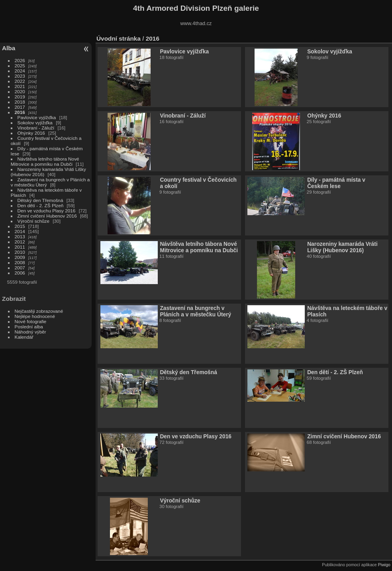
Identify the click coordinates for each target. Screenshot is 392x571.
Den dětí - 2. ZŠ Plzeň (41, 205)
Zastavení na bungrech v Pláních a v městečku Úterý (195, 311)
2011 (20, 247)
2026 (20, 60)
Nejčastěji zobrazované (39, 311)
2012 (20, 242)
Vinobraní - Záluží (37, 128)
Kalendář (24, 337)
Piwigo (384, 565)
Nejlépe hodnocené (35, 316)
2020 (20, 91)
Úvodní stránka (119, 38)
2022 (20, 81)
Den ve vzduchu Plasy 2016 (47, 211)
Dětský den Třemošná (40, 200)
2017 (20, 107)
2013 (20, 236)
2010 (20, 252)
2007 (20, 268)
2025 (20, 66)
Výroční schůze (33, 221)
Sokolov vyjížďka (35, 123)
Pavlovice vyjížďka (37, 117)
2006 (20, 273)
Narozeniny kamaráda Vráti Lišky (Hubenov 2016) (342, 247)
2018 (20, 102)
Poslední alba (29, 327)
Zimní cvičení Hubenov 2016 (47, 216)
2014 (20, 231)
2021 (20, 86)
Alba (9, 48)
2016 (20, 112)
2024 (20, 71)
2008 (20, 262)
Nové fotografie (31, 321)
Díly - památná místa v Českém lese (336, 183)
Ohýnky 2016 (31, 133)
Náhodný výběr (30, 332)
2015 (20, 226)
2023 (20, 76)
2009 (20, 257)
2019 (20, 97)
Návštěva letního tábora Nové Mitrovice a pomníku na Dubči (45, 161)
